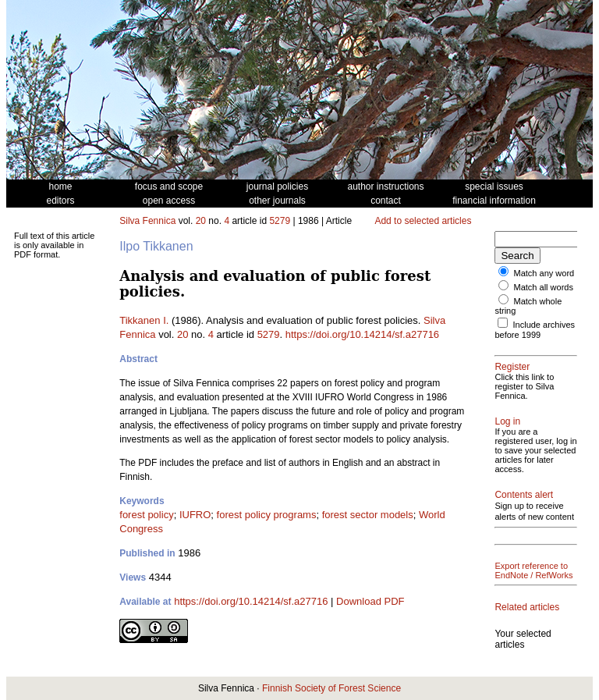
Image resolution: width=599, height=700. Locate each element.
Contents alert (524, 495)
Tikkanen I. (144, 320)
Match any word (544, 273)
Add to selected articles (423, 221)
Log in (507, 421)
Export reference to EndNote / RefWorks (533, 570)
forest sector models (368, 515)
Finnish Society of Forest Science (331, 688)
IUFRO (195, 515)
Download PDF (370, 601)
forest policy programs (267, 515)
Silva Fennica (147, 221)
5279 (280, 221)
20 (201, 221)
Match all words (544, 287)
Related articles (527, 607)
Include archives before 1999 (535, 330)
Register (512, 367)
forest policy (146, 515)
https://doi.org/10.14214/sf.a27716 (362, 334)
